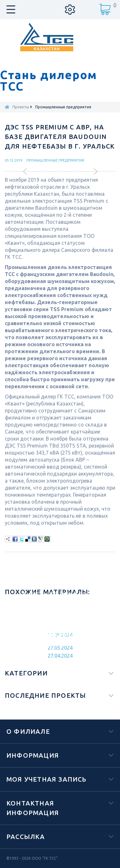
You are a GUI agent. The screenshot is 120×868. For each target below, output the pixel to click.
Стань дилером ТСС (48, 81)
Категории (26, 673)
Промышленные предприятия (55, 160)
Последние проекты (45, 695)
